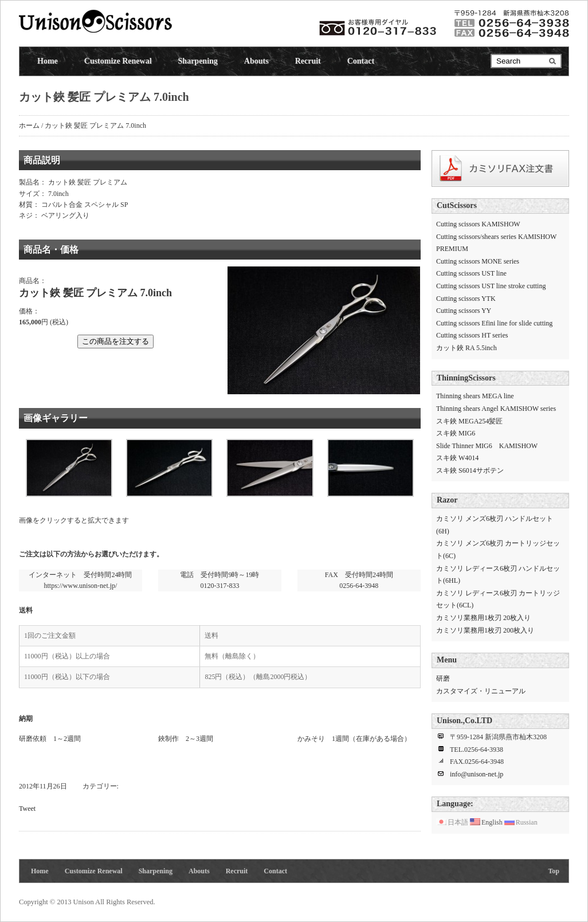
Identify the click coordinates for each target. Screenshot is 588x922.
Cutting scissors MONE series (478, 261)
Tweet (27, 809)
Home (48, 61)
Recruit (308, 61)
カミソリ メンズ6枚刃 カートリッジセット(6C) (498, 550)
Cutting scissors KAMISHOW (478, 224)
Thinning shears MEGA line (475, 396)
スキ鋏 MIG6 (456, 433)
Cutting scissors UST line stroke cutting (491, 286)
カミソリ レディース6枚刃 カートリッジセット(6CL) (498, 599)
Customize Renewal (118, 61)
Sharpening (198, 61)
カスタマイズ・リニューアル (481, 691)
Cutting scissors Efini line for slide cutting (494, 323)
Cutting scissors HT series (472, 335)
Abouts (256, 61)
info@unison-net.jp (477, 774)
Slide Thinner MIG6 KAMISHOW (487, 446)
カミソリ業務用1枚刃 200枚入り (485, 630)
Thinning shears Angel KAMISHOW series (496, 409)
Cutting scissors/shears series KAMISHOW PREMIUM (496, 243)
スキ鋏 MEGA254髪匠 (469, 421)
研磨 (443, 678)
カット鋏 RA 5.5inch (467, 348)
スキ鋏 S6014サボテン (470, 470)
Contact (361, 61)
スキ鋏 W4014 (457, 458)
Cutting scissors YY (464, 311)
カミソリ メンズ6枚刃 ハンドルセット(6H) (495, 525)
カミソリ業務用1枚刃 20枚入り (483, 618)
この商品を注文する (115, 341)
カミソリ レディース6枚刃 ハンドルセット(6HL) (498, 575)
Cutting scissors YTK (466, 299)
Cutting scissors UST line (471, 273)
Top (554, 871)
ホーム (29, 125)
